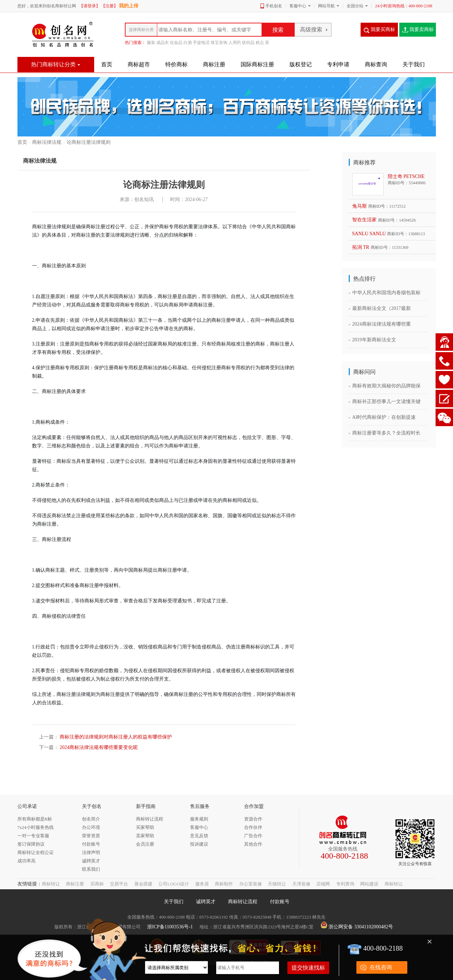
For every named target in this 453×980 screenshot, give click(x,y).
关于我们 (174, 902)
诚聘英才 (206, 902)
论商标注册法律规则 (89, 142)
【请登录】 (90, 6)
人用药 (235, 43)
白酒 (188, 43)
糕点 (260, 43)
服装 (151, 43)
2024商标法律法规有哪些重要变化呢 (98, 747)
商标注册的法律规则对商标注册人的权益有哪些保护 (115, 737)
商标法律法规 (47, 142)
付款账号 (280, 902)
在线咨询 (381, 967)
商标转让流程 (243, 902)
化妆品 (176, 43)
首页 (22, 142)
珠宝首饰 (219, 43)
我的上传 (129, 6)
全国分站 (355, 6)
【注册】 (110, 6)
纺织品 (248, 43)
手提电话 (201, 43)
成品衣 (163, 43)
